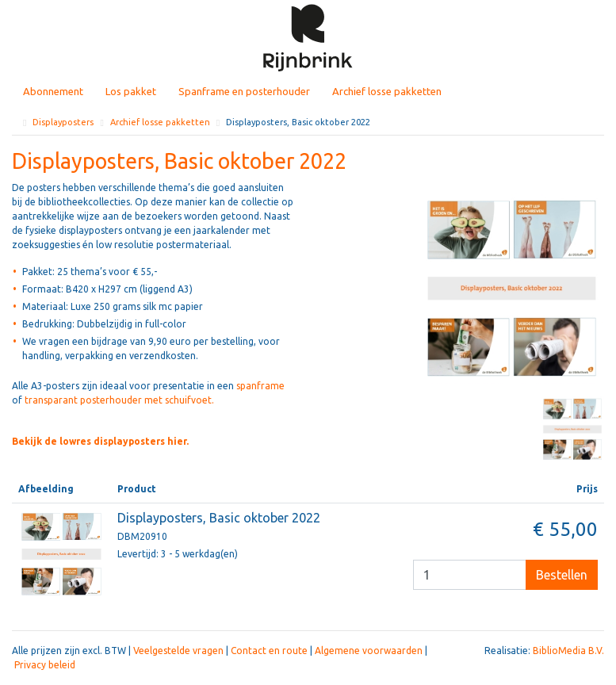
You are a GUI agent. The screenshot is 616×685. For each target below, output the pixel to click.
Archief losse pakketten (387, 91)
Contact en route (269, 651)
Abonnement (53, 91)
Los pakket (131, 91)
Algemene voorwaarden (369, 651)
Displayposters (63, 122)
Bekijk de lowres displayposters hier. (100, 441)
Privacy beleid (45, 665)
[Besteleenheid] (470, 575)
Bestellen (562, 575)
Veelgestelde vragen (178, 651)
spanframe (260, 386)
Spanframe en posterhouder (244, 91)
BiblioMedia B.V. (568, 651)
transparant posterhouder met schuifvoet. (119, 400)
